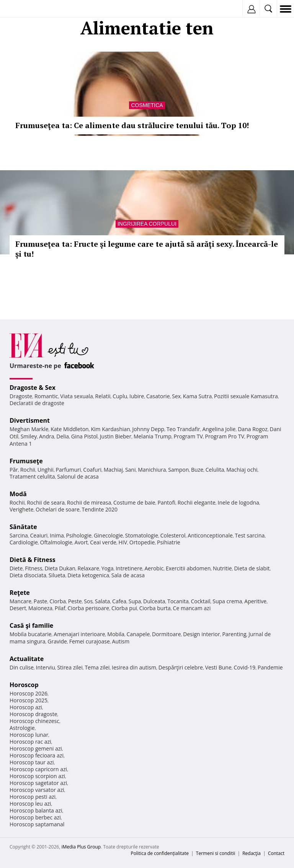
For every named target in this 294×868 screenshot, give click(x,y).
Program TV (188, 436)
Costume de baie (134, 502)
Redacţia (252, 853)
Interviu (46, 667)
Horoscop (24, 685)
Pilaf (60, 608)
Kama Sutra (197, 396)
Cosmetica (147, 105)
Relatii (103, 396)
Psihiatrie (169, 542)
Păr (14, 470)
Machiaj (114, 470)
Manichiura (152, 470)
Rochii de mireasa (89, 502)
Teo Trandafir (183, 429)
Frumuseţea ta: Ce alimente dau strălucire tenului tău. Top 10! (132, 125)
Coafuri (92, 470)
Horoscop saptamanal (37, 824)
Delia (63, 436)
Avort (81, 542)
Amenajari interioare (79, 634)
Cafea (119, 601)
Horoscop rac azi (30, 742)
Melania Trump (153, 436)
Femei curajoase (90, 641)
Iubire (137, 396)
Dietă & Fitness (33, 560)
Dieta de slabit (252, 568)
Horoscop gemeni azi (36, 748)
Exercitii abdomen (188, 568)
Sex (176, 396)
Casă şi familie (31, 625)
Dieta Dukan (60, 568)
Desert (18, 608)
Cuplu (120, 396)
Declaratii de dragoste (37, 403)
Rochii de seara (46, 502)
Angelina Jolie (219, 429)
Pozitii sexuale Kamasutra (246, 396)
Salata (103, 601)
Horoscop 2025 (29, 700)
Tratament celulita (32, 476)
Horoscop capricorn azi (38, 769)
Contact (276, 853)
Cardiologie (24, 542)
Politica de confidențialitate (160, 853)
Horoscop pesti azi (33, 797)
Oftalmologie (56, 542)
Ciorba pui (124, 608)
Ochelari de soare (58, 509)
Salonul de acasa (78, 476)
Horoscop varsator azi (37, 790)
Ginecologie (108, 535)
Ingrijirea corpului (147, 224)
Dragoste (21, 396)
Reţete (20, 593)
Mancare (20, 601)
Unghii (46, 470)
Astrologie (22, 728)
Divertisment (30, 420)
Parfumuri (69, 470)
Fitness (34, 568)
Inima (57, 535)
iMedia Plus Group (81, 847)
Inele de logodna (238, 502)
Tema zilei (97, 667)
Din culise (22, 667)
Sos (88, 601)
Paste (41, 601)
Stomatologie (142, 535)
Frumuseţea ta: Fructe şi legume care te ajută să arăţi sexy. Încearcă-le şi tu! (147, 249)
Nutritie (222, 568)
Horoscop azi (26, 707)
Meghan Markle (29, 429)
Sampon (178, 470)
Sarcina (19, 535)
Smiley (29, 436)
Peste (75, 601)
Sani (131, 470)
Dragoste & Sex (33, 388)
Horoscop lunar (29, 735)
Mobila (116, 634)
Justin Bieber (116, 436)
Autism (121, 641)
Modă (18, 494)
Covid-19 (245, 667)
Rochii (28, 470)
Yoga (108, 568)
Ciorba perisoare (89, 608)
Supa (135, 601)
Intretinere (129, 568)
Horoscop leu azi (30, 804)
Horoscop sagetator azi (38, 783)
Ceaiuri (39, 535)
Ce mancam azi (192, 608)
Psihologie (79, 535)
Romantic (46, 396)
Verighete (21, 509)
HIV (123, 542)
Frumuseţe (26, 461)
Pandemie (270, 667)
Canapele (138, 634)
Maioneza (40, 608)
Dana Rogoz (253, 429)
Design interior (201, 634)
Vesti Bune (218, 667)
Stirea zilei (70, 667)
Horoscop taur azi (32, 762)
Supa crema (227, 601)
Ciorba (58, 601)
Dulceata (154, 601)
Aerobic (154, 568)
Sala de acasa (128, 575)
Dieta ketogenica (88, 575)
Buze (197, 470)
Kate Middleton (70, 429)
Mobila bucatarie (31, 634)
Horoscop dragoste (33, 714)
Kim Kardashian (110, 429)
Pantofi (166, 502)
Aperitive (255, 601)
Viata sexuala (77, 396)
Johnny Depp (148, 429)
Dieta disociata (28, 575)
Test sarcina (250, 535)
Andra (47, 436)
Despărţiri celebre (181, 667)
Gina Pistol (84, 436)
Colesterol (173, 535)
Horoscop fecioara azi (37, 755)
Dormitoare (167, 634)
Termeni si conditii (216, 853)
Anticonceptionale (210, 535)
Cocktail (200, 601)
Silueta (57, 575)
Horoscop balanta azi (36, 810)
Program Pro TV (225, 436)
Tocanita (178, 601)
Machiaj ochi (242, 470)
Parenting (234, 634)
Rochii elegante (197, 502)
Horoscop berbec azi (35, 817)
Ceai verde (103, 542)
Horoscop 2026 (29, 693)
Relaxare (89, 568)
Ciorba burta (155, 608)
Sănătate (23, 527)
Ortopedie (142, 542)
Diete (16, 568)
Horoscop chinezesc (34, 721)
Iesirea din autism (134, 667)
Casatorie (158, 396)
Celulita (215, 470)
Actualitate (27, 659)
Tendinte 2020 (100, 509)
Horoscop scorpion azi (37, 776)
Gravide (57, 641)
